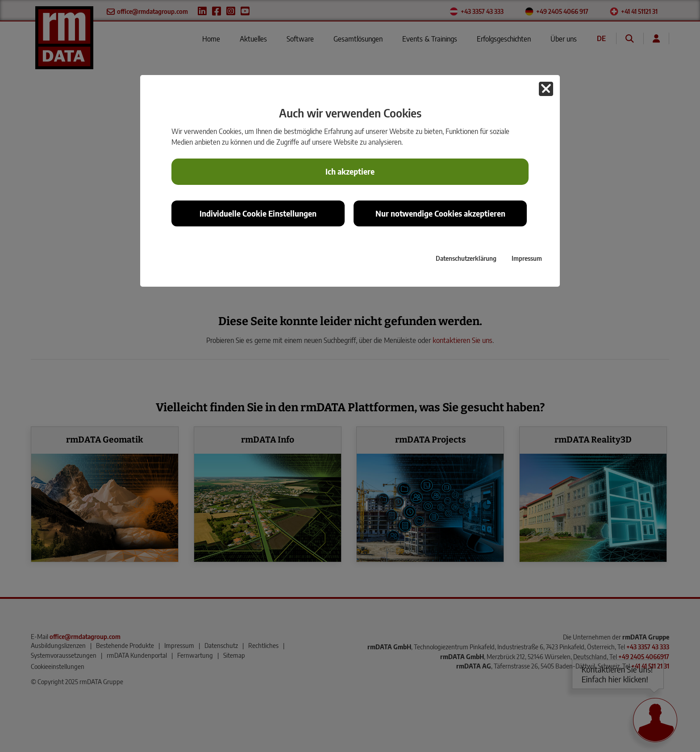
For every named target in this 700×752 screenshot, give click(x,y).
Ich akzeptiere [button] (350, 171)
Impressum (527, 258)
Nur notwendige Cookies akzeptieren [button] (440, 213)
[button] (546, 89)
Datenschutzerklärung (466, 258)
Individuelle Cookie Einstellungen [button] (258, 213)
